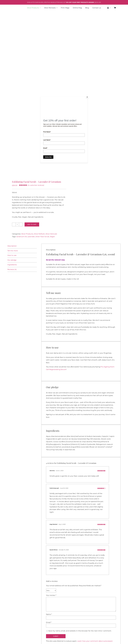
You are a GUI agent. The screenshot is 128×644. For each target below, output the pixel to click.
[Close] (87, 97)
